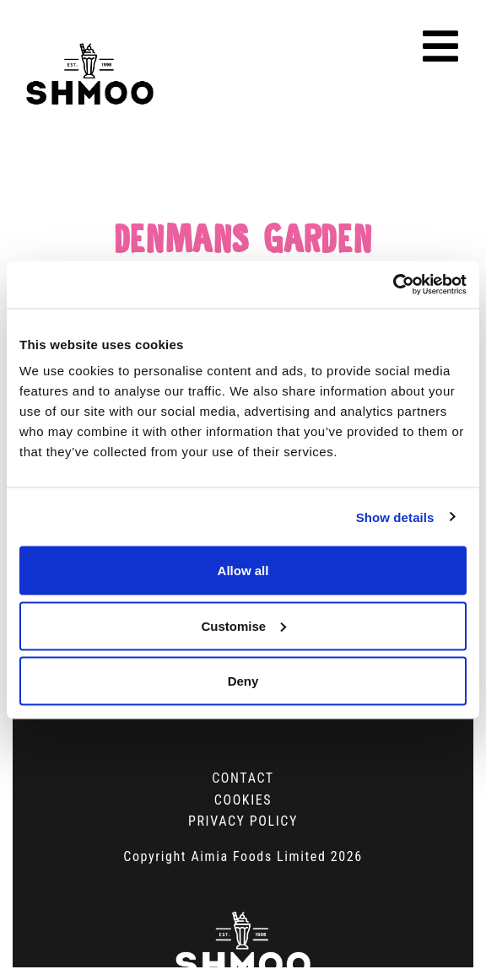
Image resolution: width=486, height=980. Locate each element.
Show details (395, 517)
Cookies (243, 800)
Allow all (243, 571)
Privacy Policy (243, 821)
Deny (243, 681)
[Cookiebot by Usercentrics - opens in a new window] (393, 285)
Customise (243, 625)
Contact (243, 778)
